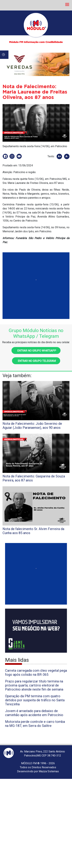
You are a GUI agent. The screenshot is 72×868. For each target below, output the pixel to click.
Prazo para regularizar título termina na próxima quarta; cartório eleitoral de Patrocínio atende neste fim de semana (34, 685)
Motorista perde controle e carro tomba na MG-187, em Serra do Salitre (35, 724)
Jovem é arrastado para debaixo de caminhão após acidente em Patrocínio (34, 713)
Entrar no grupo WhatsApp (36, 351)
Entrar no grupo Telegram (36, 361)
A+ (59, 156)
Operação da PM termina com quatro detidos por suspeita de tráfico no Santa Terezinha (35, 700)
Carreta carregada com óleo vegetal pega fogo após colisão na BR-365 (36, 673)
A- (67, 156)
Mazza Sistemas (49, 771)
